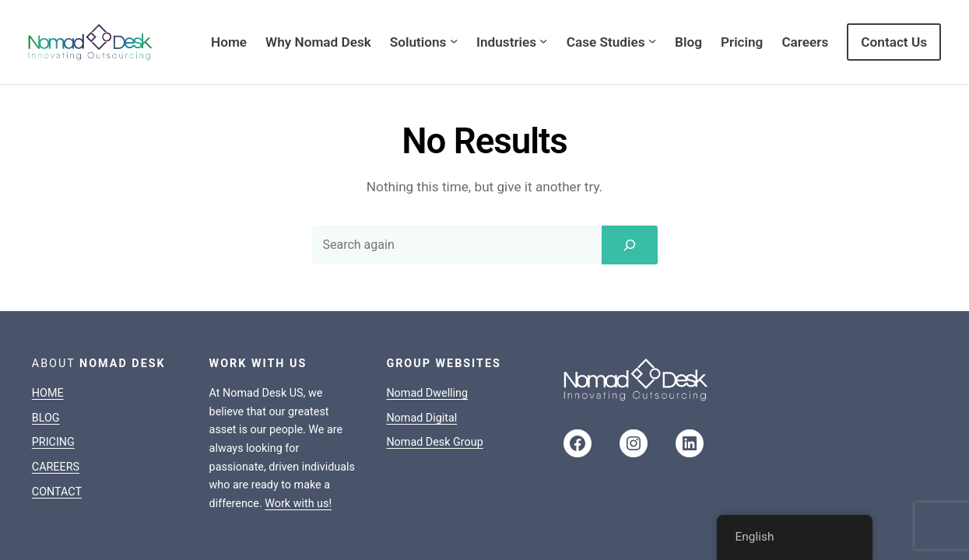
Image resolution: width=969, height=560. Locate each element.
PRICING (53, 382)
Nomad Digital (421, 357)
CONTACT (57, 431)
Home (229, 42)
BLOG (46, 357)
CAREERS (56, 407)
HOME (48, 333)
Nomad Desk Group (434, 382)
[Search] (630, 185)
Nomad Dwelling (427, 333)
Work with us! (298, 444)
